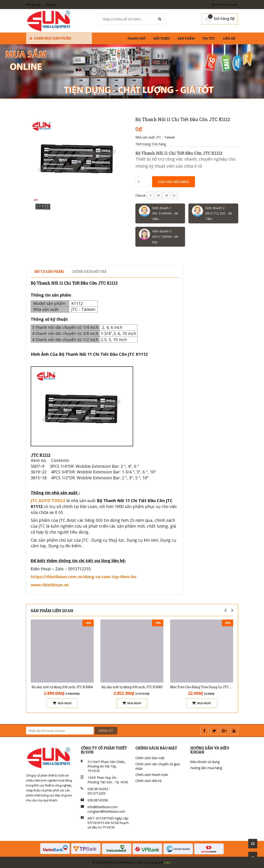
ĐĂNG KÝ (106, 731)
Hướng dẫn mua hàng (206, 768)
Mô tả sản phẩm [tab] (49, 272)
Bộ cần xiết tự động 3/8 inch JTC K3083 (132, 687)
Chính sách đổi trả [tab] (89, 272)
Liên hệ (229, 38)
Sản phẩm (186, 38)
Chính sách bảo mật (150, 758)
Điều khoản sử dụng (205, 762)
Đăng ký (51, 5)
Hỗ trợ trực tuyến (225, 5)
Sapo (167, 862)
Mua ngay (62, 703)
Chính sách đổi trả (148, 781)
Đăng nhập (33, 5)
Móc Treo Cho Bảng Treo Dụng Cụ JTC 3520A (205, 687)
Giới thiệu (162, 38)
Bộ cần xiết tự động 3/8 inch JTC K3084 (62, 687)
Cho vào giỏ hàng (174, 182)
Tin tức (209, 38)
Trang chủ (136, 38)
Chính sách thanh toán (152, 775)
